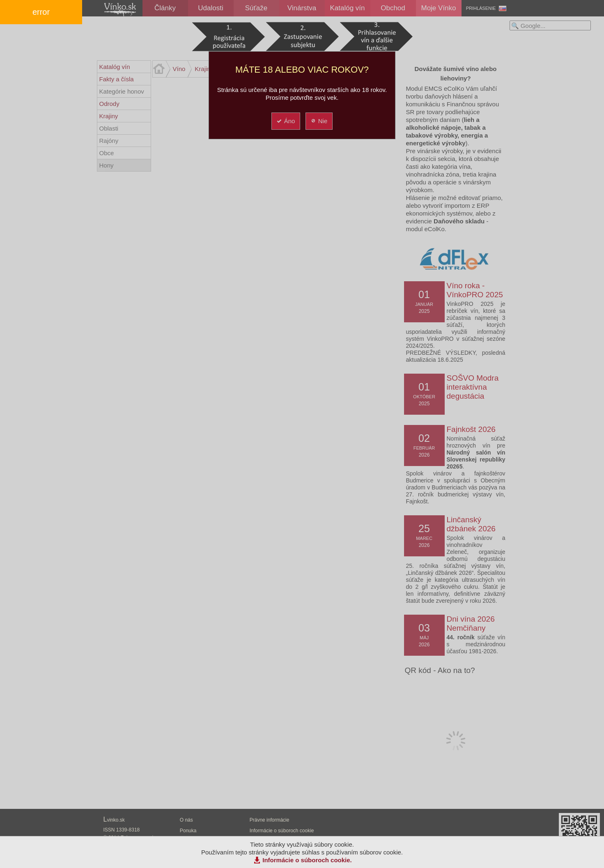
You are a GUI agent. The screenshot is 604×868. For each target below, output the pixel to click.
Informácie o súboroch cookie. (307, 860)
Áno (286, 121)
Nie (319, 121)
